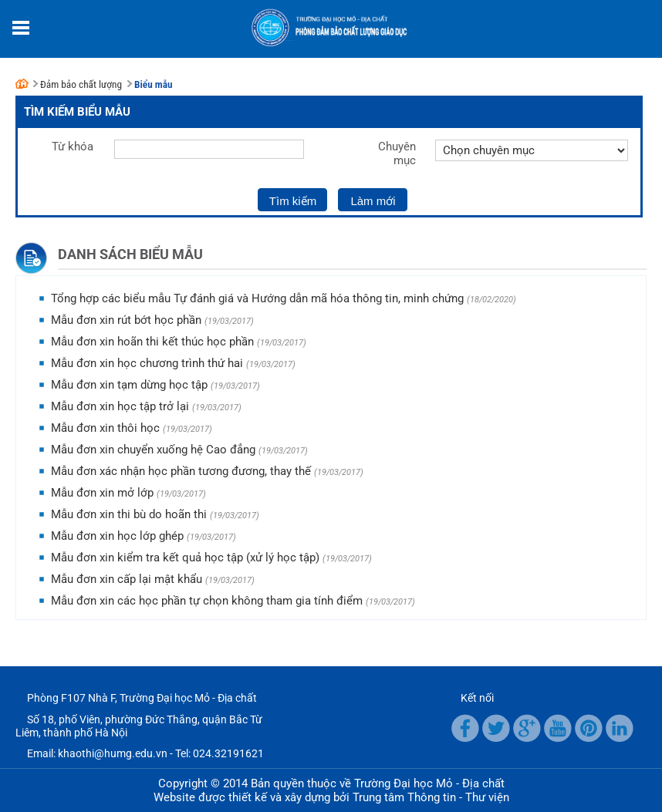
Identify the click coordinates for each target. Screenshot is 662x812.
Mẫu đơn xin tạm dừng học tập (129, 385)
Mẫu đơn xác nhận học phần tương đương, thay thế (181, 471)
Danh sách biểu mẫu (130, 254)
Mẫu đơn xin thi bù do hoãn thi (129, 514)
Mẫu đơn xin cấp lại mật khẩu (127, 579)
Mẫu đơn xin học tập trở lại (120, 406)
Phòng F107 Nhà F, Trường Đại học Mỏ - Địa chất (142, 698)
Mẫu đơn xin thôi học (105, 428)
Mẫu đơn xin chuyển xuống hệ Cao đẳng (153, 450)
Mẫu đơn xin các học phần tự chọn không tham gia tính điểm (207, 601)
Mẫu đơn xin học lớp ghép (117, 536)
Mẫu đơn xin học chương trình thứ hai (147, 363)
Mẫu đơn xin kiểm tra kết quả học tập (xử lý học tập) (185, 558)
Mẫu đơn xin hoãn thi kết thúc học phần (152, 342)
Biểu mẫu (153, 84)
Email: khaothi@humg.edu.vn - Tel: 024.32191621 (145, 753)
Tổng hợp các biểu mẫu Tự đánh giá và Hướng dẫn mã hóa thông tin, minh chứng (257, 298)
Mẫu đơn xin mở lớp (102, 493)
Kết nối (477, 698)
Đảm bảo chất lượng (81, 84)
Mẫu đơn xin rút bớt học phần (126, 320)
